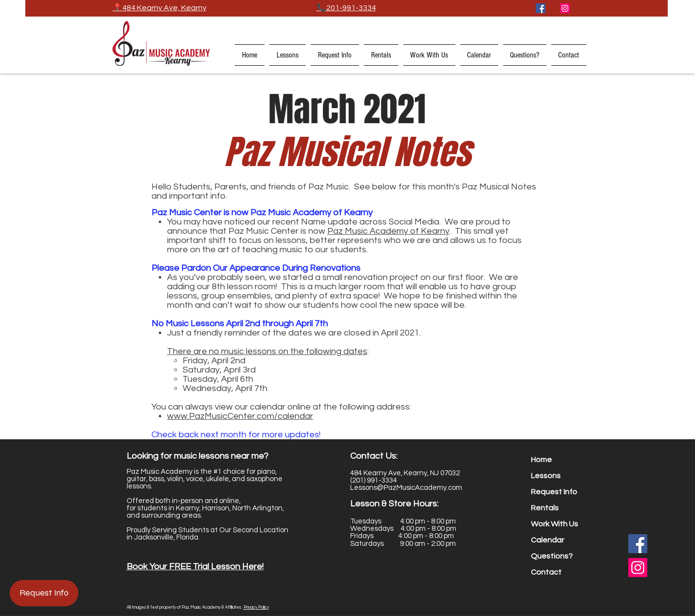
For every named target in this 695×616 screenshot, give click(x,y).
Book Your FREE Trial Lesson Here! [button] (195, 567)
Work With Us (554, 524)
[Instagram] (565, 8)
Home (541, 460)
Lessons (546, 476)
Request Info (554, 492)
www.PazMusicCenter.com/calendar (240, 416)
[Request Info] (44, 593)
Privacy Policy (256, 607)
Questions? (552, 556)
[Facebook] (541, 8)
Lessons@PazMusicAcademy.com (406, 488)
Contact (546, 572)
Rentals (545, 508)
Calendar (547, 540)
